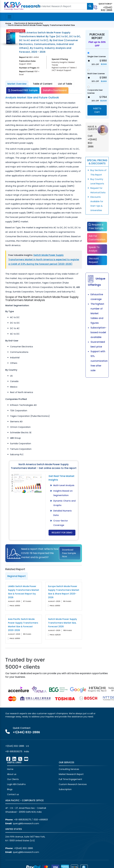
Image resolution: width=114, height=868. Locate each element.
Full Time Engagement (70, 779)
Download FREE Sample (23, 90)
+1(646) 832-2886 (107, 9)
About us (12, 774)
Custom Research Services (73, 784)
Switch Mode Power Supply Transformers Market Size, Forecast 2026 (62, 623)
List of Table (65, 84)
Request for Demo (62, 533)
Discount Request (94, 260)
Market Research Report (71, 774)
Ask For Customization (97, 238)
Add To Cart (97, 110)
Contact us (13, 794)
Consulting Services (69, 769)
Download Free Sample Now (69, 553)
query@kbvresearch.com (26, 823)
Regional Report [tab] (17, 576)
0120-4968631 (41, 820)
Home (8, 23)
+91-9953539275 (14, 751)
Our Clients (13, 779)
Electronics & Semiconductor (29, 23)
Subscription (65, 789)
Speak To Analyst (94, 249)
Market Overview (17, 84)
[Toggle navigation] (9, 17)
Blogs (10, 789)
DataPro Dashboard (55, 90)
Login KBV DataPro (16, 784)
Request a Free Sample (96, 226)
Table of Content (43, 84)
